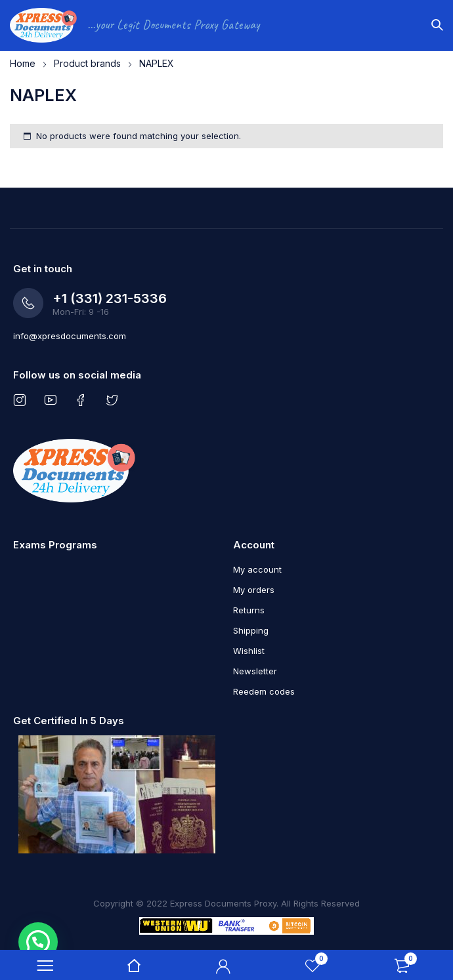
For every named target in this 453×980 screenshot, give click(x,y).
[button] (38, 942)
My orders (254, 590)
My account (257, 569)
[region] (226, 60)
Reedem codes (264, 691)
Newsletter (255, 671)
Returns (249, 610)
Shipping (251, 630)
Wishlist (249, 651)
